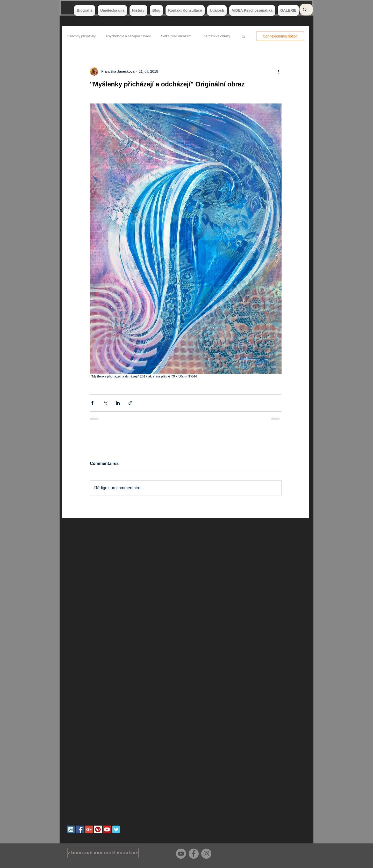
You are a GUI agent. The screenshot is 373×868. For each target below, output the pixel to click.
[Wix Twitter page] (116, 829)
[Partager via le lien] (130, 403)
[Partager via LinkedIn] (118, 403)
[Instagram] (206, 854)
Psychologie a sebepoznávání (128, 36)
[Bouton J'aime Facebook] (298, 853)
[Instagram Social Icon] (71, 829)
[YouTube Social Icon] (107, 829)
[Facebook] (194, 854)
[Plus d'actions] (278, 71)
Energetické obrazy (216, 36)
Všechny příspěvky (81, 36)
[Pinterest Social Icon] (98, 829)
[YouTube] (181, 854)
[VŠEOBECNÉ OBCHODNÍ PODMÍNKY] (103, 853)
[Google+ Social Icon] (89, 829)
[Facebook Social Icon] (80, 829)
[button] (243, 36)
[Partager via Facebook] (92, 403)
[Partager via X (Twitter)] (105, 403)
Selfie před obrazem (176, 36)
